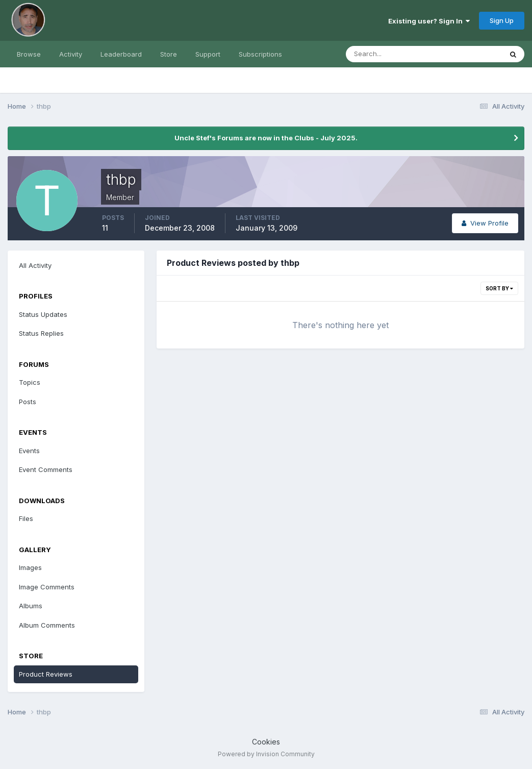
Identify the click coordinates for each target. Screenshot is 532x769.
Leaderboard (121, 54)
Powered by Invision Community (266, 754)
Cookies (266, 742)
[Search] (391, 54)
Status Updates (43, 314)
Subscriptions (260, 54)
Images (30, 567)
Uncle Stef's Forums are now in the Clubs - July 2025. (266, 138)
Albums (31, 606)
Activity (71, 54)
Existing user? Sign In (429, 21)
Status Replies (41, 333)
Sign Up (502, 20)
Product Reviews (46, 674)
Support (208, 54)
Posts (28, 402)
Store (169, 54)
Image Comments (47, 587)
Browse (29, 54)
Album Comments (47, 625)
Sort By (499, 288)
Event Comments (46, 469)
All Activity (35, 265)
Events (29, 451)
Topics (30, 382)
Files (26, 518)
